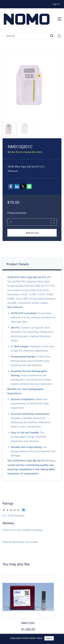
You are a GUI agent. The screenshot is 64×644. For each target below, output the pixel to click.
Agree (49, 638)
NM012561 (28, 623)
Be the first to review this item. (25, 152)
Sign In (56, 4)
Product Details (18, 264)
